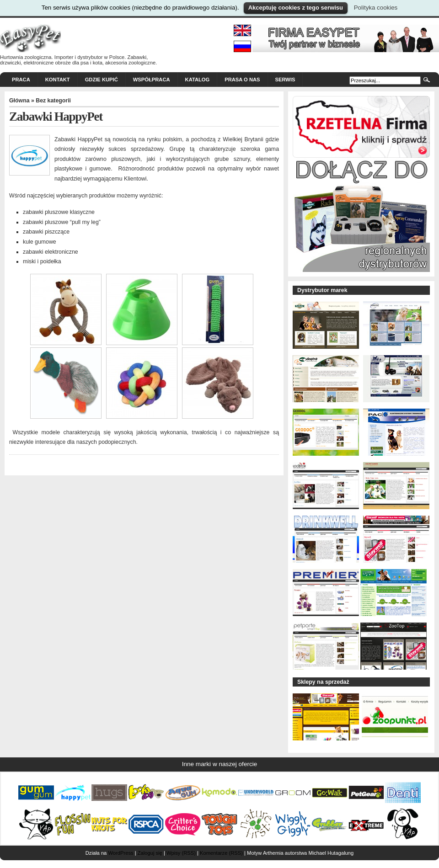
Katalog (198, 80)
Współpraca (152, 80)
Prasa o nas (242, 80)
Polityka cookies (376, 8)
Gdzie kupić (102, 80)
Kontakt (58, 80)
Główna (19, 101)
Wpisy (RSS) (181, 853)
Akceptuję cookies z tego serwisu (296, 8)
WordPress (120, 853)
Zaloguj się (150, 853)
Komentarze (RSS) (221, 853)
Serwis (285, 80)
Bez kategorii (53, 101)
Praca (21, 80)
